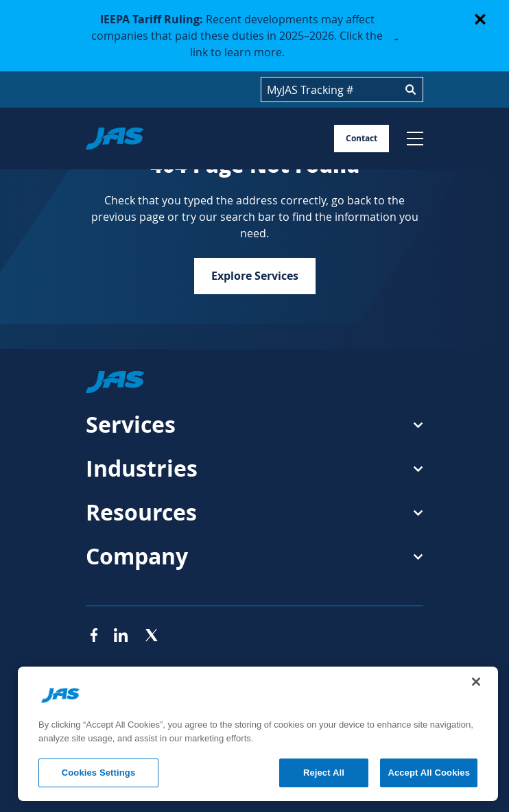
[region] (258, 734)
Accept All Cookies (429, 773)
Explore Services (255, 276)
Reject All (324, 773)
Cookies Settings (99, 773)
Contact (362, 138)
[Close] (476, 682)
